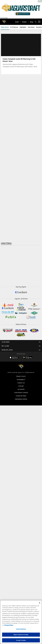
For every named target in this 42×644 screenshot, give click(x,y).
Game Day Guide (21, 391)
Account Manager (21, 450)
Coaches (21, 364)
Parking (21, 398)
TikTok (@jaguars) (21, 568)
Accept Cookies (21, 640)
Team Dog (21, 382)
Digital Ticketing (21, 472)
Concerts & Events (21, 428)
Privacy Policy (21, 586)
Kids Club (21, 512)
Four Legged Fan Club (21, 509)
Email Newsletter (21, 576)
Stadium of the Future (21, 420)
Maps (21, 401)
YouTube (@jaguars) (21, 554)
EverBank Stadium (21, 438)
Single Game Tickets (21, 454)
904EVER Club (21, 516)
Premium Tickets (21, 465)
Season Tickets (21, 457)
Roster (21, 350)
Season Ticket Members (21, 505)
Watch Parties (21, 412)
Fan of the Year (21, 502)
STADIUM (21, 417)
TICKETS (21, 447)
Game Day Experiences (21, 494)
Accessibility (21, 435)
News (21, 524)
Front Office (21, 371)
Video (21, 531)
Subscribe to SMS (21, 572)
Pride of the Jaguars (21, 378)
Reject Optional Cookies (21, 635)
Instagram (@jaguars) (21, 558)
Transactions (21, 354)
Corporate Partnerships (21, 583)
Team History (21, 375)
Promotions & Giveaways (21, 491)
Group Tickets (21, 461)
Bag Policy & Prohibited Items (21, 405)
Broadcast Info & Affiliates (21, 539)
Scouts (21, 368)
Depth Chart (21, 361)
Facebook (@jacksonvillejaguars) (21, 565)
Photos (21, 528)
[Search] (36, 22)
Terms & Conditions (21, 590)
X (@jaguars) (21, 561)
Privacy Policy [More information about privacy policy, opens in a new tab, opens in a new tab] (9, 625)
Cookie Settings (21, 629)
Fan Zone (21, 484)
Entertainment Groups (21, 487)
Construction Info (21, 424)
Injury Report (21, 357)
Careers (21, 579)
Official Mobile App (21, 551)
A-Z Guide (21, 431)
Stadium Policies (21, 442)
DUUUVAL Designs (21, 498)
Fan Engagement (21, 480)
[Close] (40, 603)
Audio (21, 535)
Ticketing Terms (21, 468)
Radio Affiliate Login (21, 542)
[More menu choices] (39, 22)
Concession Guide (21, 408)
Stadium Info (21, 394)
